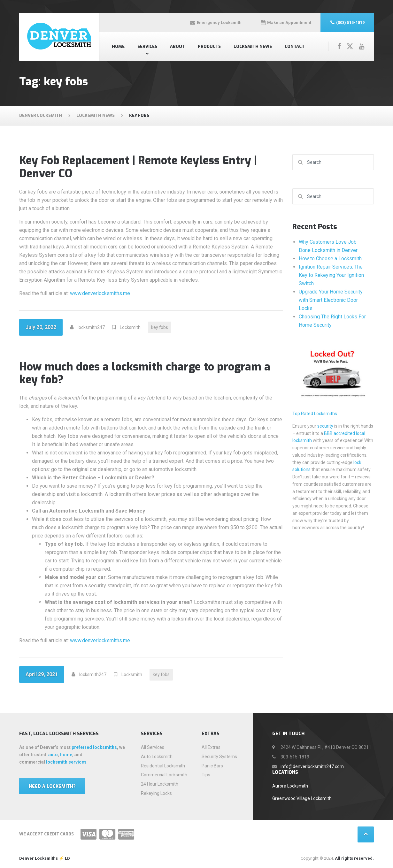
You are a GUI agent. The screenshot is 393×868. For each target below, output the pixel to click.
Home (118, 46)
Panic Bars (212, 766)
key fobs (160, 327)
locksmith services (66, 762)
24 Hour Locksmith (160, 784)
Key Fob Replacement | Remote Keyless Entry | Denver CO (138, 167)
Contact (295, 46)
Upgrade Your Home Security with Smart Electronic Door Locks (331, 300)
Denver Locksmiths (39, 858)
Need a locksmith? (52, 786)
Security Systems (219, 757)
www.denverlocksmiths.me (100, 293)
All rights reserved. (354, 858)
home (66, 755)
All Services (153, 747)
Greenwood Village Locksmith (302, 798)
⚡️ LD (64, 858)
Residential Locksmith (163, 766)
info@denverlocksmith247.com (312, 766)
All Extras (211, 747)
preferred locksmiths (94, 747)
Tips (206, 775)
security (325, 426)
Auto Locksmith (157, 757)
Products (209, 46)
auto (53, 755)
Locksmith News (253, 46)
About (177, 46)
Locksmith (130, 327)
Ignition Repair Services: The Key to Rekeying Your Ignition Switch (331, 275)
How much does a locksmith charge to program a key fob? (145, 373)
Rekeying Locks (156, 793)
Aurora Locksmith (290, 786)
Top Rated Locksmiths (315, 414)
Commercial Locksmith (164, 775)
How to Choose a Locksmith (330, 259)
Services (147, 46)
